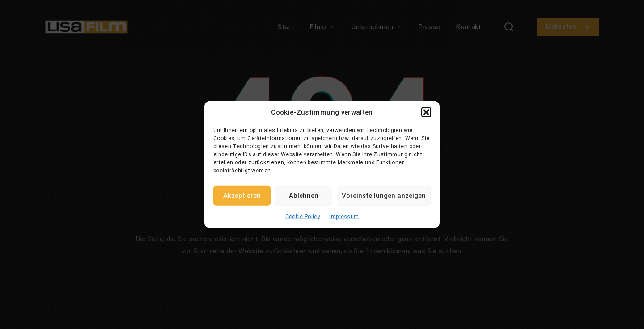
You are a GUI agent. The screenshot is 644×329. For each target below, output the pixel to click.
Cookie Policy (303, 216)
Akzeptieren (242, 196)
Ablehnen (304, 196)
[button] (426, 112)
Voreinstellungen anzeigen (384, 196)
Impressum (344, 216)
